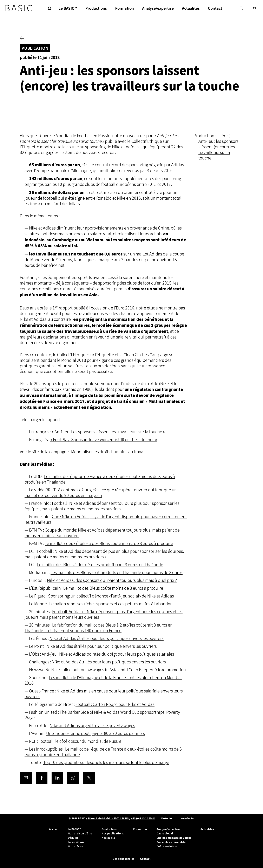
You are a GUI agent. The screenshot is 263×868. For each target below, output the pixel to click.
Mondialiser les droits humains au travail (108, 452)
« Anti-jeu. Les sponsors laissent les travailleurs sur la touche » (108, 432)
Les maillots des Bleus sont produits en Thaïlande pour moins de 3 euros (117, 573)
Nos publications (113, 833)
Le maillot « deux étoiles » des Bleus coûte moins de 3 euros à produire (109, 544)
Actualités (207, 829)
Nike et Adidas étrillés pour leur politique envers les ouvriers (102, 646)
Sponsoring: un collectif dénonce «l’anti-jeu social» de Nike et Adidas (111, 596)
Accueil (54, 829)
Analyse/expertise (168, 829)
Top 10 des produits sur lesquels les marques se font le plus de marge (106, 763)
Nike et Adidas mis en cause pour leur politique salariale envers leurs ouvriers (104, 694)
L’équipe (73, 838)
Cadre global (165, 833)
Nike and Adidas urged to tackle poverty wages (92, 726)
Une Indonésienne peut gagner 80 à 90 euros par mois (96, 734)
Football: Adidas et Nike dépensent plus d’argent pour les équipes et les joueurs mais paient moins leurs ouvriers (104, 615)
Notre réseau (76, 846)
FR (255, 8)
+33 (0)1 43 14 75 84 (143, 818)
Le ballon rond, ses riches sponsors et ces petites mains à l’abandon (111, 604)
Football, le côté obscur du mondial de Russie (80, 741)
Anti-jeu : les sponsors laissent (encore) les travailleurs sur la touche (218, 150)
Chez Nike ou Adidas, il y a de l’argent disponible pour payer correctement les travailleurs (106, 520)
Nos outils (108, 838)
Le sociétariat (77, 842)
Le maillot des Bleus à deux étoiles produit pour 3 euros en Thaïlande (100, 565)
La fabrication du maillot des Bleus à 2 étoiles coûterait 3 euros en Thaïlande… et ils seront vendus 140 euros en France (99, 628)
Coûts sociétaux (167, 846)
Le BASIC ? (74, 829)
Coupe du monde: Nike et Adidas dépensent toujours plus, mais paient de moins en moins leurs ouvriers (102, 533)
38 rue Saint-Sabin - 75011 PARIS (108, 818)
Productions (110, 829)
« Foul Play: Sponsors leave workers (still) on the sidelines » (104, 440)
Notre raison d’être (80, 833)
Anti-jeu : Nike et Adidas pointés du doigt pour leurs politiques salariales (108, 654)
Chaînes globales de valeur (174, 838)
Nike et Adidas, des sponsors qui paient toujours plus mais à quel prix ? (112, 580)
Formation (140, 829)
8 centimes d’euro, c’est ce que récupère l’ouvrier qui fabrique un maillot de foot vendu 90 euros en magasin (101, 493)
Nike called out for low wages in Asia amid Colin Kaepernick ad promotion (119, 670)
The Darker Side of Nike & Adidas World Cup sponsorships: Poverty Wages (102, 715)
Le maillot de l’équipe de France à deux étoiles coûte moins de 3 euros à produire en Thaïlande (100, 479)
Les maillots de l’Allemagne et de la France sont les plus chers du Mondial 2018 (103, 681)
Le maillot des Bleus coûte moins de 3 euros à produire (113, 588)
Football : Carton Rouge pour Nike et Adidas (115, 705)
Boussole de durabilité (171, 842)
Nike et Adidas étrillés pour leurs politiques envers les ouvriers (107, 639)
